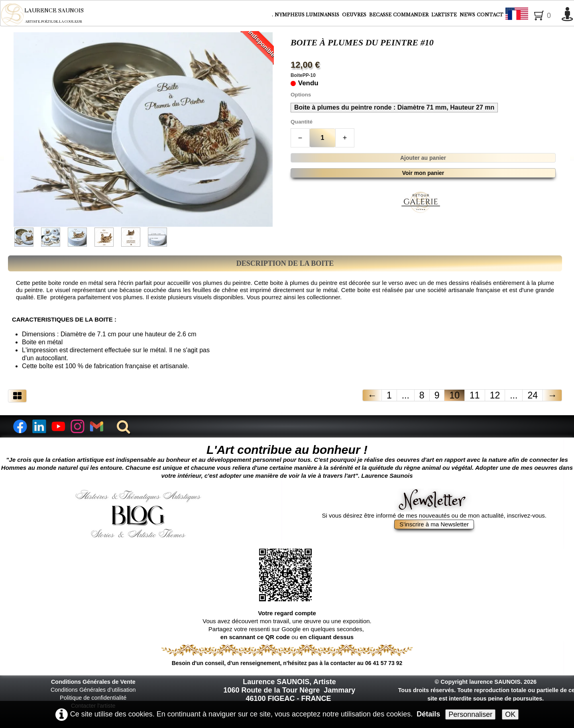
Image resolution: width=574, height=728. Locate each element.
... (406, 395)
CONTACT (490, 15)
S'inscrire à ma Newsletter (434, 524)
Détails (428, 714)
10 (454, 395)
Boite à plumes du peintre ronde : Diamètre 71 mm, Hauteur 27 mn (394, 107)
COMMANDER (411, 15)
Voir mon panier (423, 173)
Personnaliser (470, 714)
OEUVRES (355, 15)
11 (475, 395)
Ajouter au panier (423, 158)
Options (301, 95)
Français (531, 15)
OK (510, 714)
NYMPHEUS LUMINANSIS (308, 15)
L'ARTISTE (445, 15)
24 (533, 395)
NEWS (467, 15)
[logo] (48, 15)
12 (495, 395)
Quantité (302, 122)
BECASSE (380, 15)
